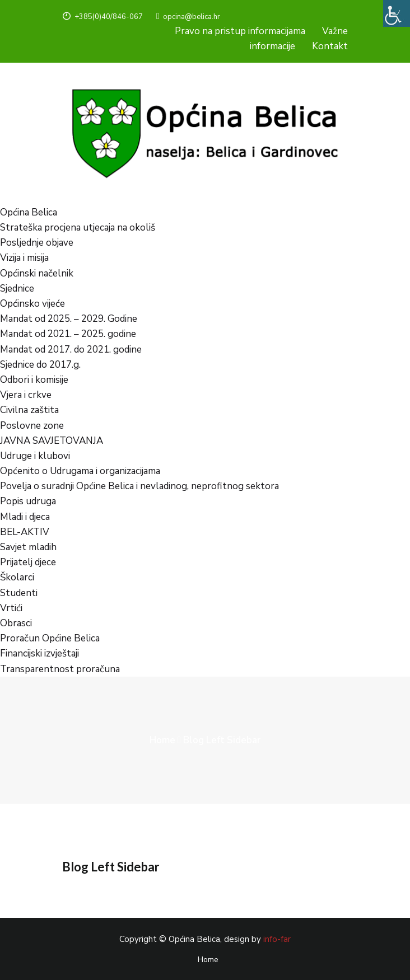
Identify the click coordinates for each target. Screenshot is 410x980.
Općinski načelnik (37, 273)
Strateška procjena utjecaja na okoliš (78, 228)
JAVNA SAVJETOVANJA (52, 441)
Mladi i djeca (25, 517)
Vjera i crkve (26, 395)
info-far (277, 939)
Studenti (19, 593)
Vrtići (11, 608)
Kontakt (330, 46)
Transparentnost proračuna (60, 669)
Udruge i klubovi (35, 456)
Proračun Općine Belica (50, 638)
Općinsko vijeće (32, 304)
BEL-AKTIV (25, 532)
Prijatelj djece (28, 562)
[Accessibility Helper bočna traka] (397, 13)
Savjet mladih (28, 547)
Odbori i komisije (34, 380)
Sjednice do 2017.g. (40, 365)
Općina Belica (29, 212)
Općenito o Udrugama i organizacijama (80, 471)
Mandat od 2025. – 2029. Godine (69, 319)
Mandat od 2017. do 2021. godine (71, 350)
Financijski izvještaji (39, 653)
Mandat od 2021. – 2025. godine (68, 334)
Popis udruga (28, 501)
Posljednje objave (37, 243)
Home (162, 740)
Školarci (17, 577)
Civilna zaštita (29, 410)
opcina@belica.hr (188, 17)
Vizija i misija (24, 258)
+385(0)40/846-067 (102, 17)
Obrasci (16, 623)
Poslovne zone (32, 426)
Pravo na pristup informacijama (240, 31)
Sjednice (17, 289)
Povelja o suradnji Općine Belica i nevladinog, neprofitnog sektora (139, 486)
